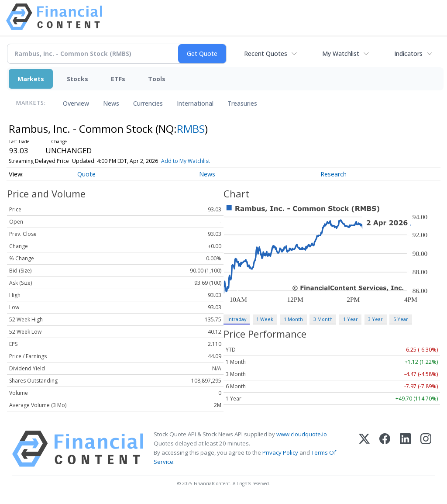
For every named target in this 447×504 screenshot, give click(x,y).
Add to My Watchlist (186, 161)
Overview (76, 103)
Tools (157, 79)
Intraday (237, 319)
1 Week (265, 319)
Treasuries (242, 103)
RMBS (191, 129)
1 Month (293, 319)
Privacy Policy (280, 452)
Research (334, 174)
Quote (86, 174)
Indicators (408, 54)
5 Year (401, 319)
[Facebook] (385, 449)
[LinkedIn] (405, 449)
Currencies (148, 103)
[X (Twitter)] (364, 449)
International (195, 103)
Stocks (77, 79)
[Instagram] (426, 449)
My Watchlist (341, 54)
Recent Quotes (266, 54)
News (111, 103)
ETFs (118, 79)
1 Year (351, 319)
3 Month (323, 319)
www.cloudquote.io (302, 434)
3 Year (375, 319)
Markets (31, 79)
